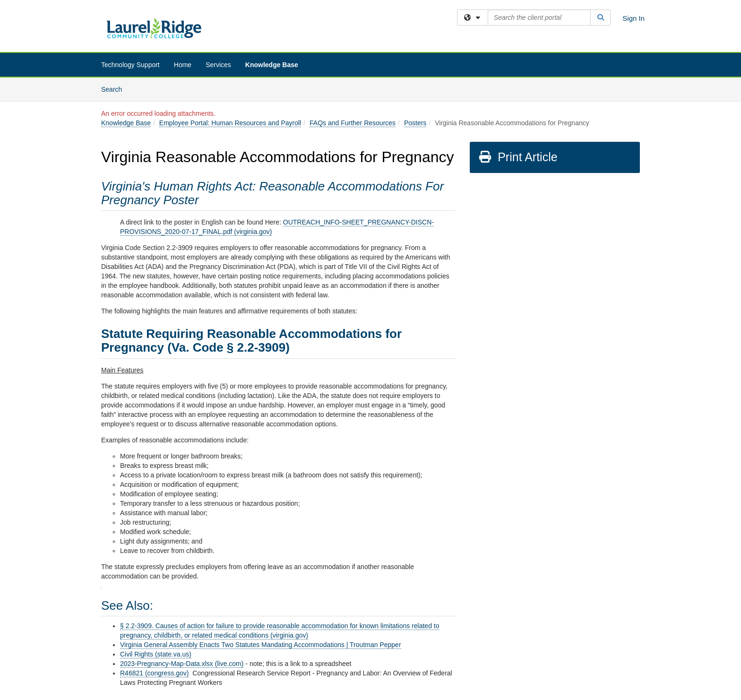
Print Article (518, 157)
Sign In (633, 18)
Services (218, 65)
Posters (415, 123)
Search (115, 89)
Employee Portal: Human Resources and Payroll (230, 123)
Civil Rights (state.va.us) (156, 654)
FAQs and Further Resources (353, 123)
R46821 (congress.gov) (155, 673)
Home (183, 65)
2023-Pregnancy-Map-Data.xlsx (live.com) (182, 664)
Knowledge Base (272, 65)
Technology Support (130, 65)
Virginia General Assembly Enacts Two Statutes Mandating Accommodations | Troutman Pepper (261, 645)
